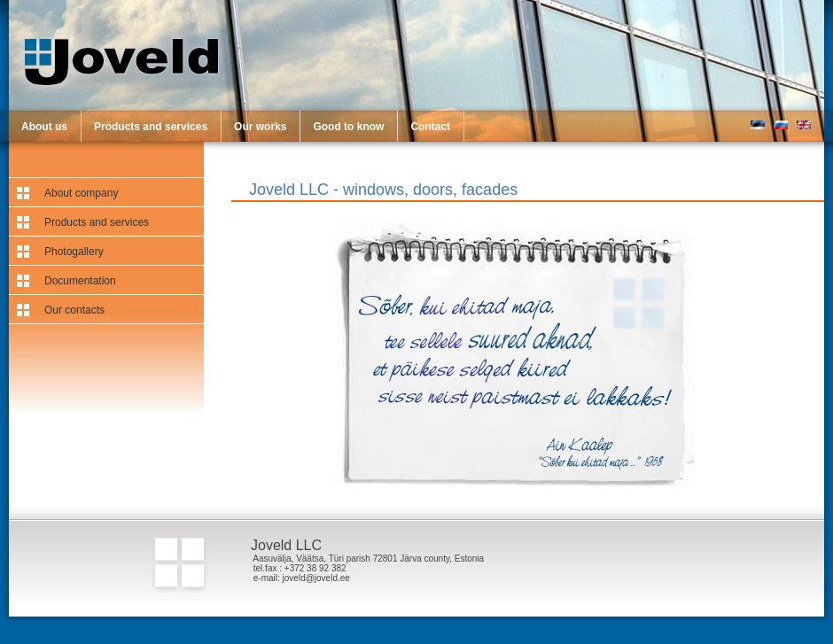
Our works (260, 127)
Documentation (80, 281)
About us (44, 127)
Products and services (151, 127)
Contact (430, 127)
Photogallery (74, 252)
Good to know (348, 127)
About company (81, 193)
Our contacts (74, 310)
